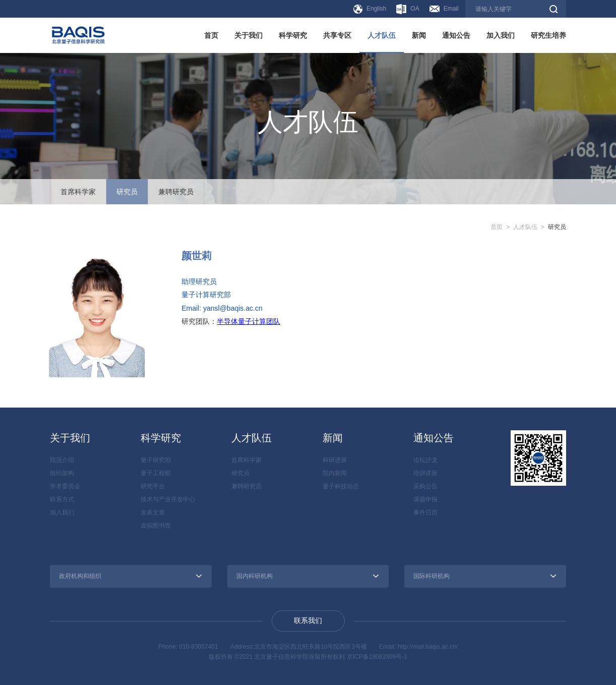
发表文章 (153, 512)
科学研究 (293, 35)
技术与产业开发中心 (168, 499)
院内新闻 (335, 473)
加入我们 (501, 35)
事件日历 (425, 512)
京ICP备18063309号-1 (377, 657)
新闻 (419, 35)
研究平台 (153, 486)
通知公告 (456, 35)
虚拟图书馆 (156, 526)
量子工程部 (156, 473)
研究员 (127, 192)
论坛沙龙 (425, 460)
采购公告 (425, 486)
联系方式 (62, 499)
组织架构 (62, 473)
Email (444, 9)
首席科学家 (78, 192)
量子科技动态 (341, 486)
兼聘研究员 (176, 192)
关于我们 (249, 35)
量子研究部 (156, 460)
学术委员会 (65, 486)
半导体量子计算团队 (249, 321)
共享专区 (337, 35)
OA (408, 9)
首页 (211, 35)
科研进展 (335, 460)
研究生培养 (548, 35)
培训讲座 (425, 473)
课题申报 (425, 499)
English (370, 9)
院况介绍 (62, 460)
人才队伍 (382, 35)
